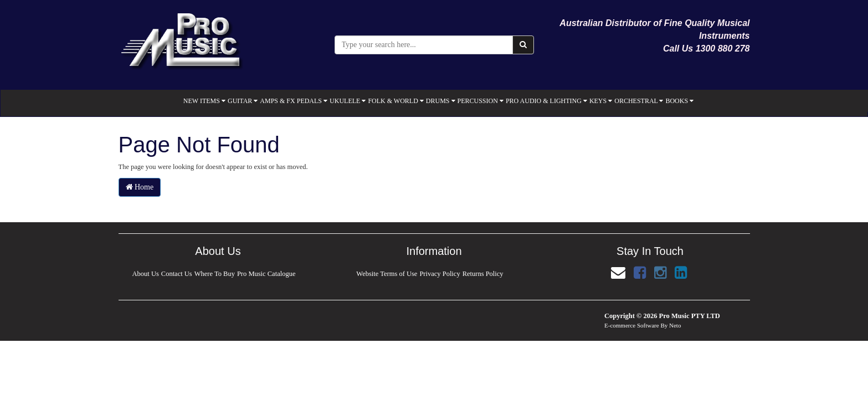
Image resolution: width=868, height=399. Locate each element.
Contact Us (177, 274)
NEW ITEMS (204, 101)
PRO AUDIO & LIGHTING (546, 101)
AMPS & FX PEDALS (294, 101)
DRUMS (441, 101)
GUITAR (243, 101)
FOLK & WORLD (396, 101)
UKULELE (348, 101)
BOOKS (679, 101)
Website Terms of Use (387, 274)
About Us (145, 274)
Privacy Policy (440, 274)
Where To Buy (215, 274)
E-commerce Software (632, 325)
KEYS (601, 101)
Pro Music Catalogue (267, 274)
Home (140, 187)
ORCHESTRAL (639, 101)
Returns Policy (483, 274)
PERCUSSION (481, 101)
